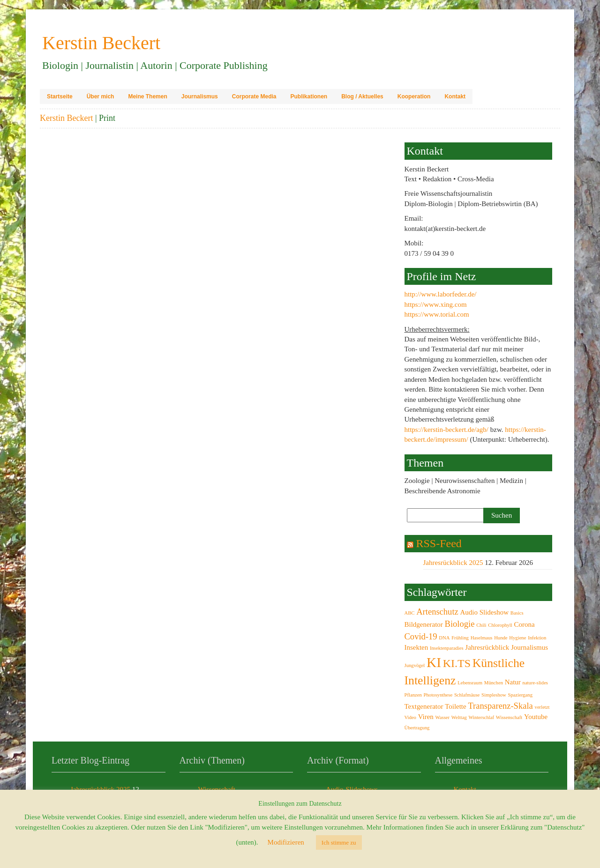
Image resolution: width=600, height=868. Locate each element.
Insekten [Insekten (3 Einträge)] (416, 647)
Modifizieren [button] (286, 842)
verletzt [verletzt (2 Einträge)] (542, 707)
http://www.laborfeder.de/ (441, 294)
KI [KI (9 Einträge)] (434, 662)
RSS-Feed (439, 543)
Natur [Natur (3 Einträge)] (513, 682)
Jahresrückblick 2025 (453, 563)
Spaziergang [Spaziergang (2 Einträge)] (520, 695)
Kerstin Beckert (66, 118)
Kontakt (455, 96)
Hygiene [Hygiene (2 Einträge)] (517, 638)
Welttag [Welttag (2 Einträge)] (459, 717)
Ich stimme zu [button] (339, 842)
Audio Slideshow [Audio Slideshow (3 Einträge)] (485, 612)
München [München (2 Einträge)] (494, 683)
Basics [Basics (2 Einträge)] (517, 613)
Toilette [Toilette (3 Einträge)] (456, 706)
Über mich (101, 96)
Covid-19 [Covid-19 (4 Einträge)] (421, 636)
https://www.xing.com (436, 304)
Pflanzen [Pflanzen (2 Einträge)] (413, 695)
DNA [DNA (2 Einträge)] (444, 638)
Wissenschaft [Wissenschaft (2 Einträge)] (509, 717)
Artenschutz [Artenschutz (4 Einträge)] (437, 612)
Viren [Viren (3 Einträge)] (426, 717)
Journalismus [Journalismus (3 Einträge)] (529, 647)
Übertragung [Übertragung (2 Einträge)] (417, 728)
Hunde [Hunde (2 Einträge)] (501, 638)
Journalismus (200, 96)
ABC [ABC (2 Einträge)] (410, 613)
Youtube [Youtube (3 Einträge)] (536, 717)
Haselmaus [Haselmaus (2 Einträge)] (482, 638)
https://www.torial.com (437, 314)
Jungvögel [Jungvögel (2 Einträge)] (415, 665)
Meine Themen (147, 96)
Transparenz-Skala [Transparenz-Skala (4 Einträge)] (500, 706)
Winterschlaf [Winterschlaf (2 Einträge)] (481, 717)
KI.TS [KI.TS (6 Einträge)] (457, 663)
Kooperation (414, 96)
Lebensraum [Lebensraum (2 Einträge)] (470, 683)
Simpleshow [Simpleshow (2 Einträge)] (494, 695)
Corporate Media (254, 96)
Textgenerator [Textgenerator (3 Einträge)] (424, 706)
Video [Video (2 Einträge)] (410, 717)
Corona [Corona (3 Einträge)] (525, 624)
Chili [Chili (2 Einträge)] (481, 625)
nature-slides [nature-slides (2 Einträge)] (535, 683)
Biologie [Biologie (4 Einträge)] (460, 624)
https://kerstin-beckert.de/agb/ (447, 430)
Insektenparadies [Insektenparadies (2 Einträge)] (447, 648)
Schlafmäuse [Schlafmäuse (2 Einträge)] (467, 695)
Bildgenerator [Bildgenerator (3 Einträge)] (424, 624)
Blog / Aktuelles (362, 96)
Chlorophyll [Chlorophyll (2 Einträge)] (500, 625)
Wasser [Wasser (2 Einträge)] (443, 717)
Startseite (60, 96)
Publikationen (309, 96)
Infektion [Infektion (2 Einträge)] (537, 638)
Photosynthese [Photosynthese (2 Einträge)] (438, 695)
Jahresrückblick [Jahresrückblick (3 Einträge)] (487, 647)
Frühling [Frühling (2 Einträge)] (460, 638)
